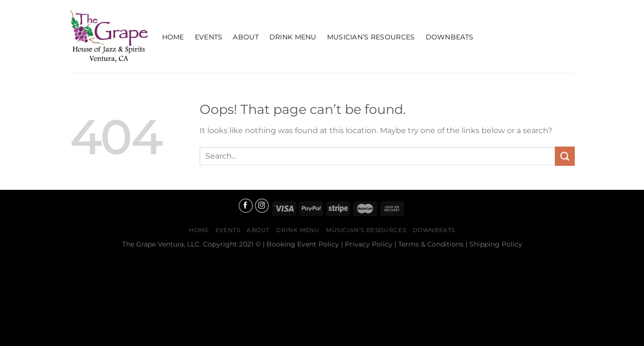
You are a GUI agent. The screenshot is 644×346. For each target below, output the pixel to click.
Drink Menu (293, 37)
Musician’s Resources (371, 37)
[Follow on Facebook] (246, 206)
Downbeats (450, 37)
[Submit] (565, 156)
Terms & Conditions (431, 244)
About (246, 37)
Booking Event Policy (303, 244)
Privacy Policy (369, 244)
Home (173, 37)
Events (209, 37)
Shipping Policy (496, 244)
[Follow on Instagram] (262, 206)
